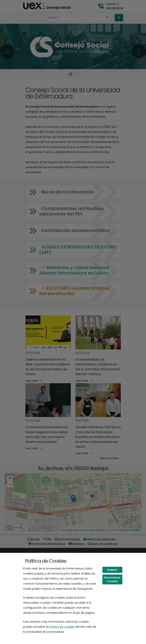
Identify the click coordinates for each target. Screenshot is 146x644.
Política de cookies (62, 627)
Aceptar (112, 570)
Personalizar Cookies (112, 579)
